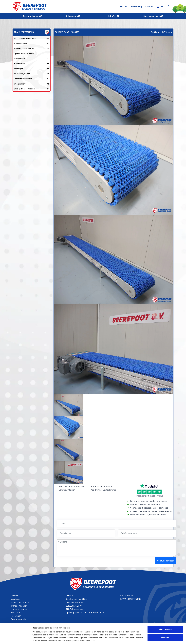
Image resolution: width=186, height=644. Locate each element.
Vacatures (16, 599)
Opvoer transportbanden (32, 54)
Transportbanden (33, 16)
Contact (149, 6)
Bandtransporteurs (20, 602)
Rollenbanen (73, 16)
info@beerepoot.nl (76, 609)
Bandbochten (32, 64)
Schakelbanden (32, 43)
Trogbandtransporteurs (32, 48)
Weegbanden (32, 84)
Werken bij (136, 6)
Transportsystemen (32, 74)
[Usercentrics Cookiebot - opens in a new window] (16, 639)
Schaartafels (17, 613)
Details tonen (38, 639)
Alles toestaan (165, 621)
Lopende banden (19, 609)
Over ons (123, 6)
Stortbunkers (32, 59)
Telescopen (32, 69)
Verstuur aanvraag (166, 561)
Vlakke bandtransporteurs (32, 38)
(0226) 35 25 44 (74, 606)
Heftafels (113, 16)
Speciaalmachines (153, 16)
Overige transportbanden (32, 89)
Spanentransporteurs (32, 79)
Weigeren (165, 629)
